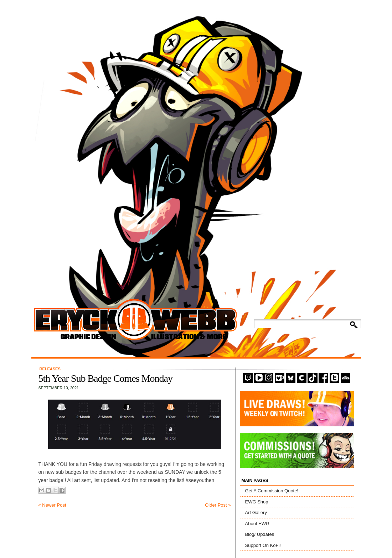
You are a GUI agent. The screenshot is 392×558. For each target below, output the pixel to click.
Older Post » (218, 505)
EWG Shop (257, 502)
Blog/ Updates (260, 534)
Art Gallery (256, 513)
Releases (50, 369)
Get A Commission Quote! (272, 491)
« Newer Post (52, 505)
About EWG (257, 524)
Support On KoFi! (263, 545)
